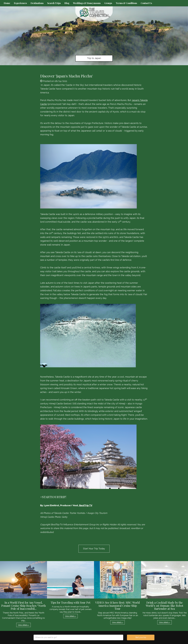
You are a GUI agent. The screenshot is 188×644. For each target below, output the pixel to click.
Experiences (20, 3)
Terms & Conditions (126, 3)
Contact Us (146, 3)
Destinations (37, 3)
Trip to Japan (94, 58)
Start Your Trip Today (94, 549)
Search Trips (54, 3)
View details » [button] (23, 625)
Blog (67, 3)
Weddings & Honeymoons (87, 3)
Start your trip (141, 637)
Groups (108, 3)
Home (7, 3)
